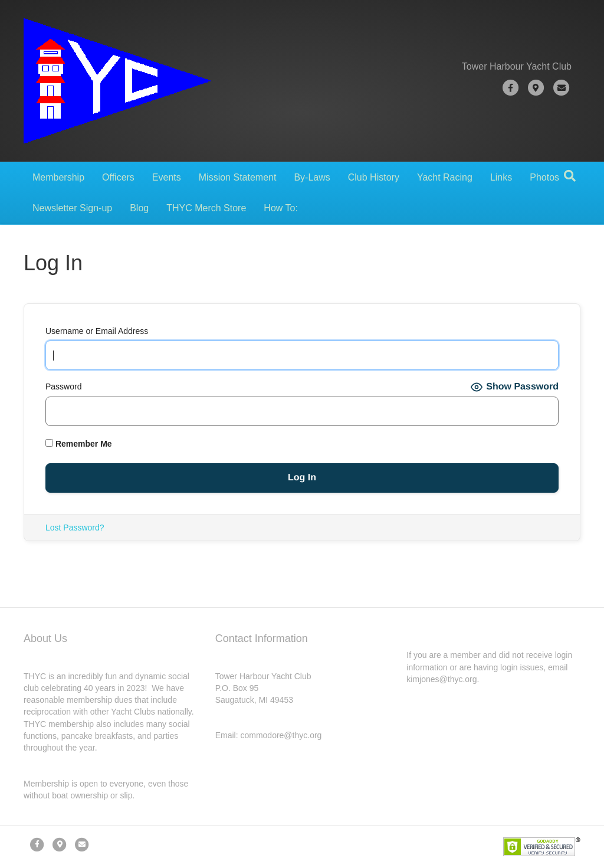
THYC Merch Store (206, 208)
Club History (374, 177)
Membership (58, 177)
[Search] (570, 176)
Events (167, 177)
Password (63, 386)
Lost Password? (75, 528)
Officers (118, 177)
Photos (544, 177)
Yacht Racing (445, 177)
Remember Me (79, 444)
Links (501, 177)
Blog (139, 208)
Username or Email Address (97, 331)
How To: (281, 208)
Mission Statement (238, 177)
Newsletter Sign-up (72, 208)
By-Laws (312, 177)
